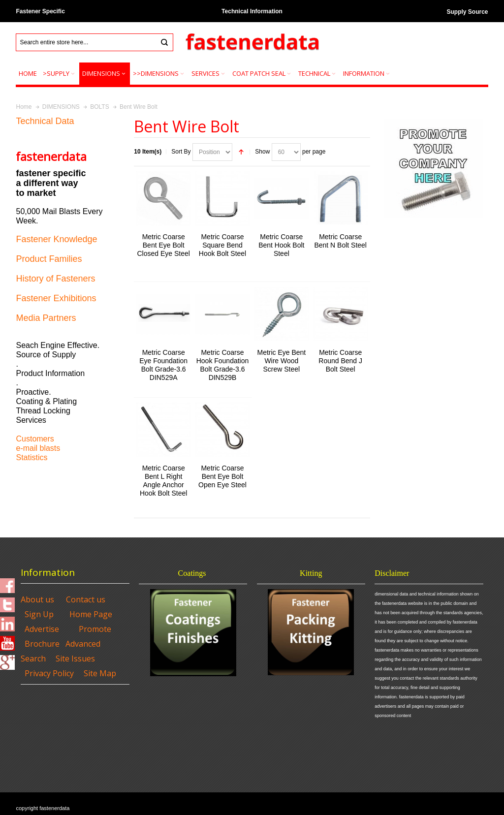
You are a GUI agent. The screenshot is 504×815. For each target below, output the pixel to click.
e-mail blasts (38, 448)
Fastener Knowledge (56, 239)
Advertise (42, 629)
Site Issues (75, 658)
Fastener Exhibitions (56, 298)
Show (262, 152)
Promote (95, 629)
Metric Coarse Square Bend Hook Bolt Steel (222, 245)
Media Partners (46, 318)
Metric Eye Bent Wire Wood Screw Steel (281, 361)
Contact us (86, 599)
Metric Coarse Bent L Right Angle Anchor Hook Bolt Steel (163, 481)
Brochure (42, 644)
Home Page (91, 614)
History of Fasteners (55, 279)
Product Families (49, 259)
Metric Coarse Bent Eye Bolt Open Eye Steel (222, 476)
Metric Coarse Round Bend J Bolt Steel (340, 361)
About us (37, 599)
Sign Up (39, 614)
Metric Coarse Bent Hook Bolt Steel (281, 245)
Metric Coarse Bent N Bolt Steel (340, 241)
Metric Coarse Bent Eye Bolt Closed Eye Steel (164, 245)
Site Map (100, 673)
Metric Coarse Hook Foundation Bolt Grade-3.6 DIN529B (223, 365)
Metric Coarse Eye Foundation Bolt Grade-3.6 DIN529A (163, 365)
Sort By (181, 152)
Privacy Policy (49, 673)
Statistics (31, 457)
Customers (35, 439)
